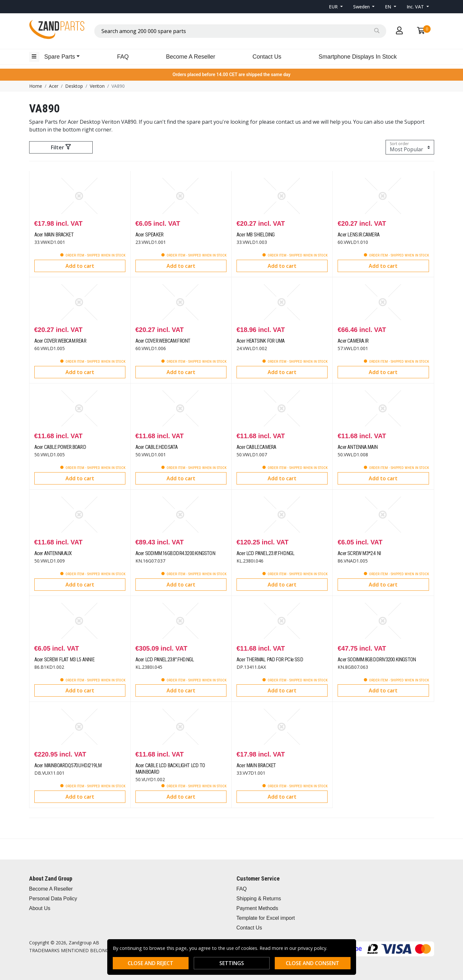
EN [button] (389, 7)
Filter (61, 147)
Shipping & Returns (259, 899)
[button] (336, 7)
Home (36, 86)
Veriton (97, 86)
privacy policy (312, 948)
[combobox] (240, 31)
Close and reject (150, 963)
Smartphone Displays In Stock (358, 57)
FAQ (123, 57)
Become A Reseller (191, 57)
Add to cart (80, 266)
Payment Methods (257, 908)
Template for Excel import (266, 918)
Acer (54, 86)
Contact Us (267, 57)
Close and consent (313, 963)
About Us (40, 908)
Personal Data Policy (53, 899)
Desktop (74, 86)
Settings (232, 963)
